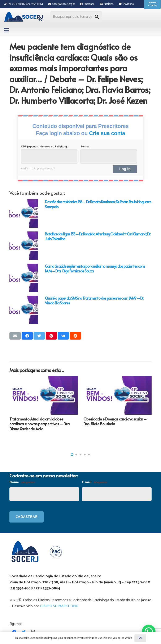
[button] (72, 455)
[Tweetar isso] (39, 336)
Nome (22, 482)
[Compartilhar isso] (27, 336)
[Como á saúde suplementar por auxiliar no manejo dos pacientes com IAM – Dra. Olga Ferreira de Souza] (24, 278)
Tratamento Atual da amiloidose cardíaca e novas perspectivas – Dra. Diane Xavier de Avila (40, 424)
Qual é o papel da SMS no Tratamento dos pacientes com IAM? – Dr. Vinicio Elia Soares (94, 300)
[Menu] (6, 30)
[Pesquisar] (97, 17)
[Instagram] (33, 632)
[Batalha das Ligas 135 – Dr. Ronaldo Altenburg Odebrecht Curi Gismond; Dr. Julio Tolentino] (24, 246)
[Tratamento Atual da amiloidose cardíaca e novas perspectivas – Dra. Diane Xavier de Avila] (44, 395)
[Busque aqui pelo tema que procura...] (76, 17)
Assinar (25, 169)
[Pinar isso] (51, 336)
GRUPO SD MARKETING (59, 606)
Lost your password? (43, 169)
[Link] (24, 17)
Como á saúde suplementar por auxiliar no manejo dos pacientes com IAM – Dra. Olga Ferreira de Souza (95, 268)
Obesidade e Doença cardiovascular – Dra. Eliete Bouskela (115, 421)
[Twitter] (24, 632)
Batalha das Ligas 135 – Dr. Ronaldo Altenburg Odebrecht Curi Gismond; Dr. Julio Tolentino (98, 236)
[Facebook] (14, 632)
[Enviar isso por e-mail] (15, 336)
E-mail (95, 482)
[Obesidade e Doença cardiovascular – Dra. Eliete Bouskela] (118, 395)
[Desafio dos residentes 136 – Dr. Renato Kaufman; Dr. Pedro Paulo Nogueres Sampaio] (24, 213)
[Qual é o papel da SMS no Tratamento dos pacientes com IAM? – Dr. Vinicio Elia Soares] (24, 310)
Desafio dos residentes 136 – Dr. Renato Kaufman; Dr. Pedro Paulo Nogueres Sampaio (98, 204)
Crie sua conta (107, 133)
